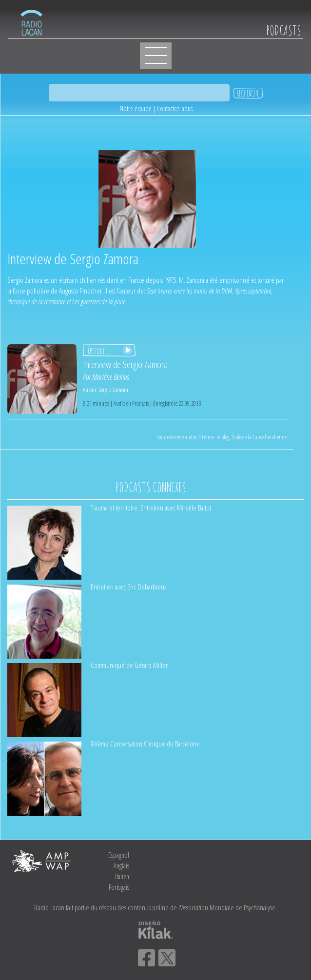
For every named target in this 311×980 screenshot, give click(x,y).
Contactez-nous (175, 108)
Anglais (121, 866)
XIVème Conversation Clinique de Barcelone (145, 744)
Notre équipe (136, 108)
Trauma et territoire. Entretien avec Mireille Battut (151, 508)
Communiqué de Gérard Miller (129, 665)
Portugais (119, 887)
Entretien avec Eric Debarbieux (129, 587)
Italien (122, 876)
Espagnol (119, 855)
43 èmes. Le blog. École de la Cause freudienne (243, 437)
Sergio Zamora (114, 390)
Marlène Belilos (111, 377)
